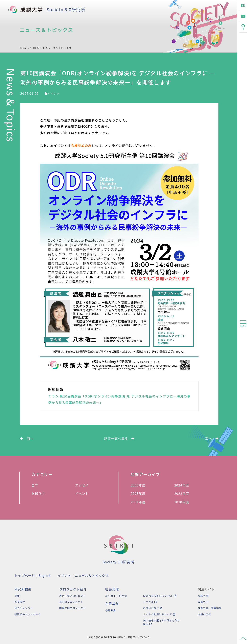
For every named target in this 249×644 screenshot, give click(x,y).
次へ (212, 438)
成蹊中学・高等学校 (209, 608)
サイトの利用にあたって (158, 614)
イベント (52, 94)
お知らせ (40, 493)
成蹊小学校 (204, 614)
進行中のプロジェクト (72, 596)
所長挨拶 (20, 602)
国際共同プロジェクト (72, 608)
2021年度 (140, 502)
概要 (17, 596)
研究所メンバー (24, 608)
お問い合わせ (151, 608)
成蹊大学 (203, 602)
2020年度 (184, 502)
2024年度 (184, 485)
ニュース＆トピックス (58, 48)
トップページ (25, 575)
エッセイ (83, 485)
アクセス (148, 602)
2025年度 (140, 485)
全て (37, 485)
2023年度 (140, 493)
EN (243, 5)
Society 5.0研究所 (66, 9)
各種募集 (109, 610)
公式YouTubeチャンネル (158, 596)
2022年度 (184, 493)
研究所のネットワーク (28, 614)
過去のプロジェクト (71, 602)
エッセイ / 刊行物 (115, 596)
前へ (27, 438)
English (45, 575)
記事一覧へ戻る (119, 438)
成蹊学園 (203, 596)
